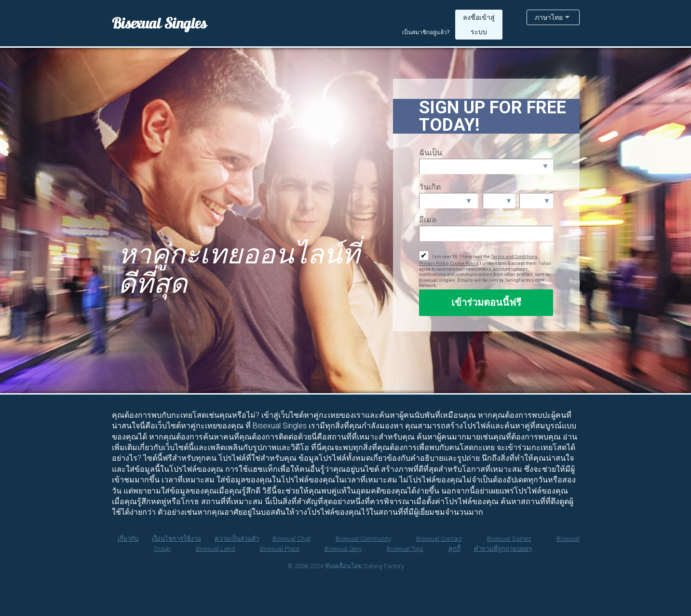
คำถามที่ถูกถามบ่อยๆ (503, 549)
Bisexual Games (509, 539)
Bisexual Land (215, 549)
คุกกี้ (454, 549)
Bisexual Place (280, 549)
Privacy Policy (434, 263)
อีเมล (428, 220)
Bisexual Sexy (343, 549)
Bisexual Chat (291, 539)
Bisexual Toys (405, 549)
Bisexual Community (363, 539)
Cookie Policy (464, 263)
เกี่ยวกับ (128, 539)
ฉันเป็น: (431, 153)
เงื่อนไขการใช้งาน (176, 539)
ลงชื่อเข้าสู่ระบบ (479, 25)
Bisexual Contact (439, 539)
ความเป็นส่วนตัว (237, 539)
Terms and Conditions (514, 256)
